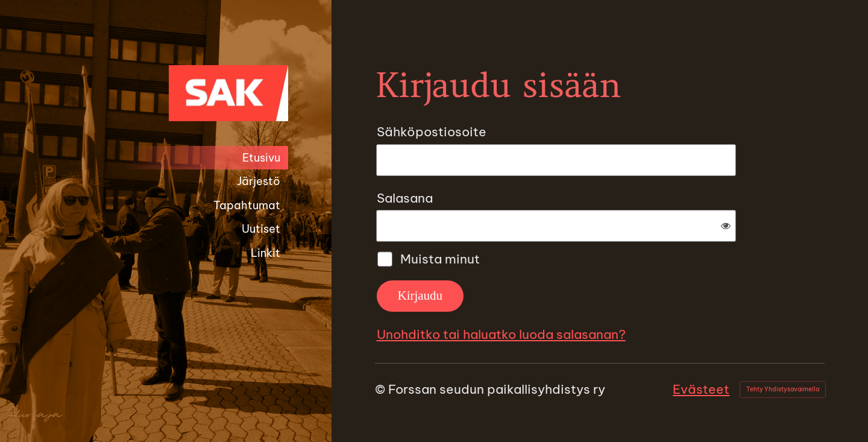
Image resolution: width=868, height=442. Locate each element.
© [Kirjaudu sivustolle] (382, 389)
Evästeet (701, 389)
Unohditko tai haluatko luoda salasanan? (501, 334)
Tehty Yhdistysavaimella (783, 389)
